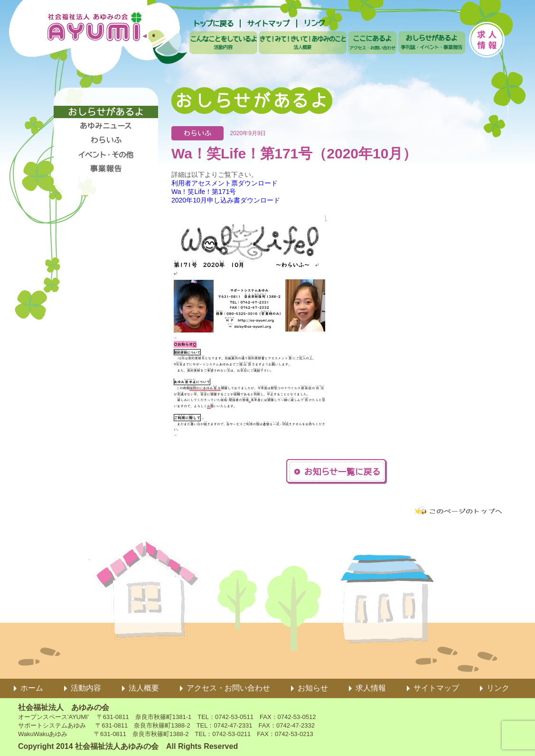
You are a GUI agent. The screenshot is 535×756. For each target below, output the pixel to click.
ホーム (32, 688)
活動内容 (86, 688)
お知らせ (313, 688)
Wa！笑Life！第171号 (204, 192)
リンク (498, 688)
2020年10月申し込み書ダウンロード (226, 200)
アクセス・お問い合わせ (228, 688)
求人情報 (371, 688)
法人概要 (144, 688)
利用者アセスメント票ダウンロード (225, 183)
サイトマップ (436, 688)
